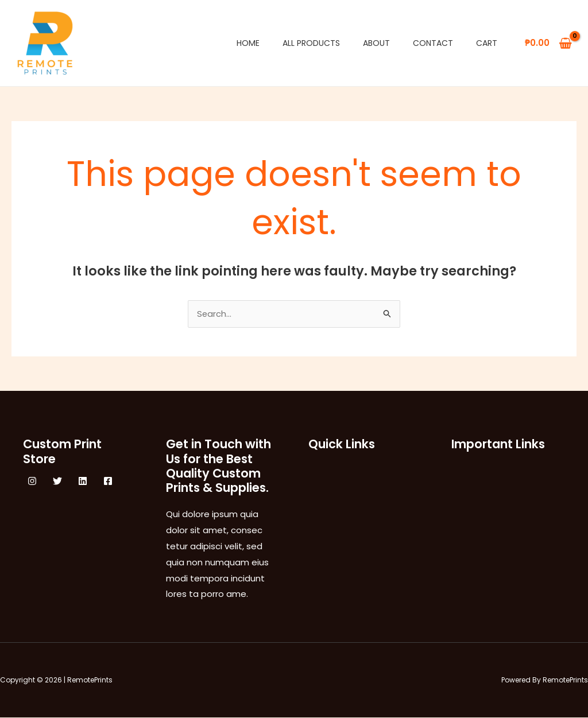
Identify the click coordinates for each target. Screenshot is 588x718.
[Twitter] (57, 482)
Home (248, 43)
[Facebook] (108, 482)
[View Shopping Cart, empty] (548, 43)
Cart (487, 43)
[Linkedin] (83, 482)
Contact (433, 43)
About (376, 43)
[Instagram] (32, 482)
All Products (311, 43)
